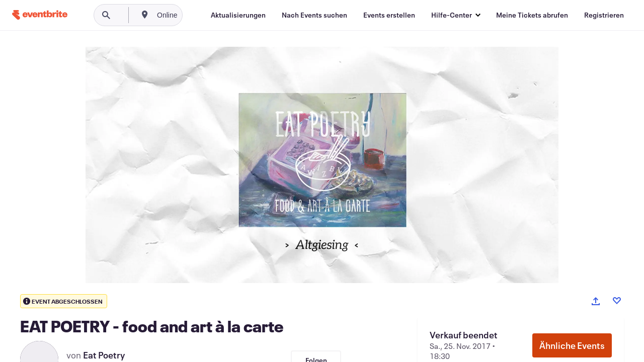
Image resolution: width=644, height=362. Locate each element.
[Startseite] (40, 15)
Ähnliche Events (572, 345)
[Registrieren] (604, 15)
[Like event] (617, 301)
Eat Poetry (104, 355)
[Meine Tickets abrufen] (532, 15)
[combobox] (201, 15)
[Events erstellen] (389, 15)
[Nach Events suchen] (314, 15)
